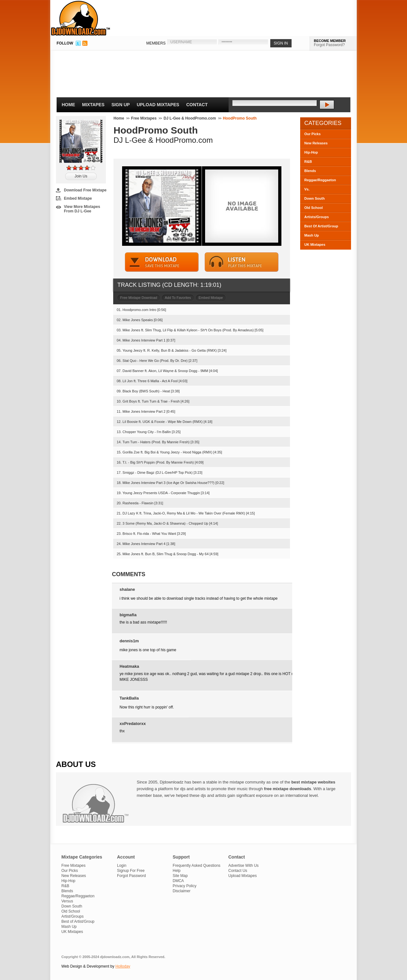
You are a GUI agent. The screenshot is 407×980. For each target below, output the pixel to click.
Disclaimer (182, 891)
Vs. (307, 189)
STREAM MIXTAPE (242, 262)
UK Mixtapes (315, 245)
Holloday (123, 966)
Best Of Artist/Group (321, 226)
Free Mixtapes (144, 118)
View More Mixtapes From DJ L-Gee (82, 209)
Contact (197, 105)
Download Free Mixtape (85, 190)
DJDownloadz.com (81, 18)
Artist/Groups (72, 916)
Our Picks (312, 134)
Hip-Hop (311, 152)
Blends (310, 171)
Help (177, 871)
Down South (314, 198)
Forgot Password (131, 876)
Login (122, 866)
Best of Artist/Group (78, 921)
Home (68, 105)
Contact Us (238, 871)
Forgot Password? (329, 45)
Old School (314, 208)
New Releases (316, 143)
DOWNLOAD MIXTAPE (162, 262)
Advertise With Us (243, 866)
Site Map (180, 876)
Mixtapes (93, 105)
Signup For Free (131, 871)
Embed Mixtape (78, 198)
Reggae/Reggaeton (320, 180)
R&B (308, 162)
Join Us (81, 176)
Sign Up (121, 105)
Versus (67, 901)
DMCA (178, 881)
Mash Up (312, 235)
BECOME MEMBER (330, 41)
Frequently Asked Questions (197, 866)
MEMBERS (156, 43)
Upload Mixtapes (158, 105)
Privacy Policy (185, 886)
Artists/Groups (317, 217)
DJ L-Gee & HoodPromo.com (190, 118)
